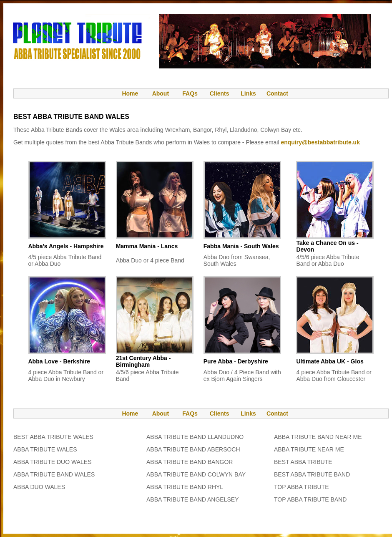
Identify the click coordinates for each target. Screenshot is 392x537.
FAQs (190, 93)
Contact (277, 93)
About (161, 93)
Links (248, 93)
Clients (219, 93)
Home (126, 93)
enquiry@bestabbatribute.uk (320, 142)
